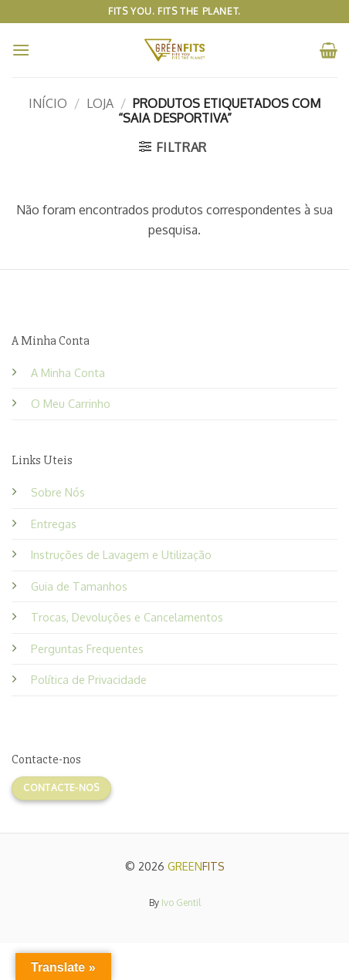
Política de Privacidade (89, 679)
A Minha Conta (68, 372)
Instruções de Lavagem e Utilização (121, 554)
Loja (100, 103)
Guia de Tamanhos (79, 586)
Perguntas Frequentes (87, 648)
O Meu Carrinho (71, 403)
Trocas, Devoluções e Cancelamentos (127, 617)
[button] (21, 50)
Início (48, 103)
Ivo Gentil (181, 903)
